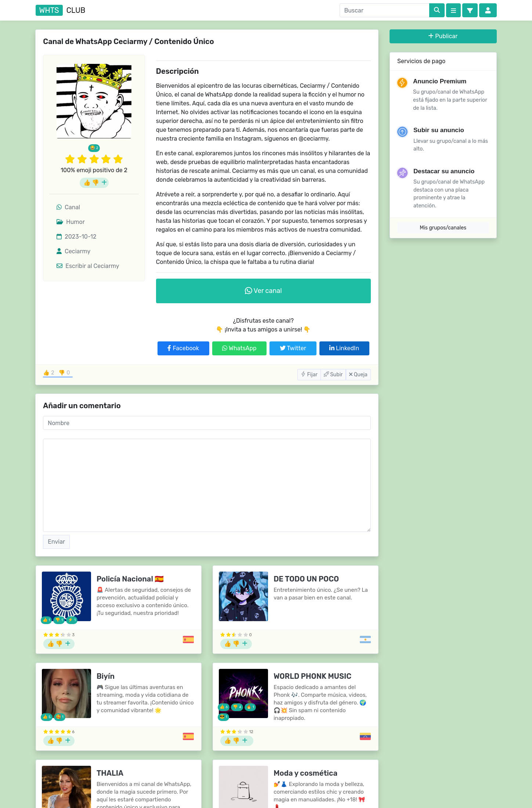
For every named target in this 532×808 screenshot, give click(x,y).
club (61, 10)
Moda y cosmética (305, 773)
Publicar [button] (443, 36)
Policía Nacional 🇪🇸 (130, 579)
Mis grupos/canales (443, 228)
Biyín (106, 676)
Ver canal (263, 291)
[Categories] (453, 10)
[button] (470, 10)
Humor (70, 222)
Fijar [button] (309, 375)
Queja (358, 375)
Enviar (56, 542)
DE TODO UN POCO (306, 579)
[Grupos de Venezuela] (365, 736)
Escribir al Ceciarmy (88, 266)
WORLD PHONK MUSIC (312, 676)
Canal (68, 207)
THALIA (110, 773)
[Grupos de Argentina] (365, 639)
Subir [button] (333, 375)
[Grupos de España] (188, 639)
